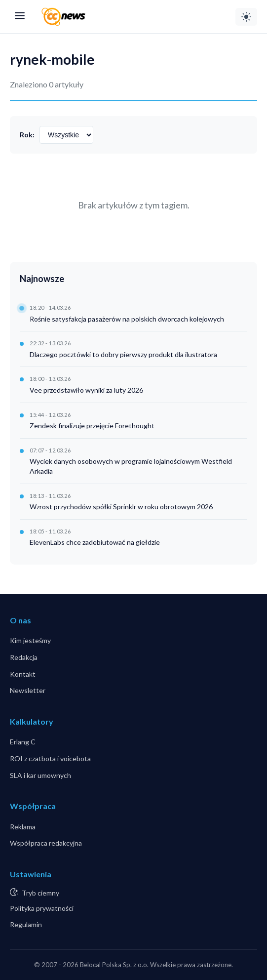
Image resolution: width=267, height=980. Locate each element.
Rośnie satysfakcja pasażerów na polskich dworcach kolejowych (127, 319)
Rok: (27, 135)
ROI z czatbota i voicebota (50, 758)
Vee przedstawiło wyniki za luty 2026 (86, 390)
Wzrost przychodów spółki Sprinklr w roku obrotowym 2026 (121, 507)
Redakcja (24, 657)
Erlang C (23, 742)
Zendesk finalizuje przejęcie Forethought (92, 426)
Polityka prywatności (42, 908)
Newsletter (28, 690)
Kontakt (23, 674)
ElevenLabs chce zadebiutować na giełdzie (95, 542)
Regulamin (26, 924)
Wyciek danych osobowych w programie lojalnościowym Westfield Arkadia (131, 466)
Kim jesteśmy (30, 640)
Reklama (23, 827)
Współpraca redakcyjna (46, 843)
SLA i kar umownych (40, 775)
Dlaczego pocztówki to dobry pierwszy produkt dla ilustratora (123, 354)
